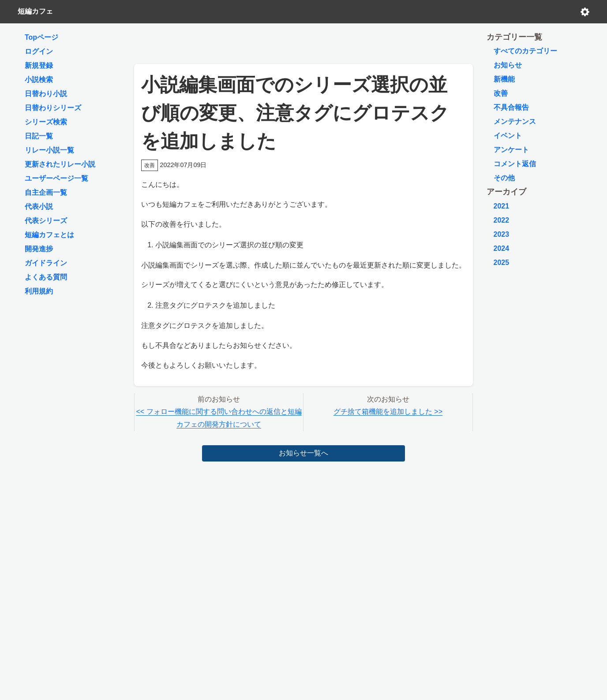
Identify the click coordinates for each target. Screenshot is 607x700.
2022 (502, 220)
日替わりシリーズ (53, 108)
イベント (508, 136)
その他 (504, 178)
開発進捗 (39, 249)
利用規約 (39, 291)
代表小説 (39, 207)
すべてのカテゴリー (525, 51)
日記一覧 (39, 136)
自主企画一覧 (46, 192)
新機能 (504, 79)
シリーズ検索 (46, 122)
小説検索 (39, 80)
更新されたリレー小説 (60, 164)
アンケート (511, 150)
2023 (502, 234)
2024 (502, 248)
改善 (501, 93)
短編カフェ (35, 11)
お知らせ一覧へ (303, 453)
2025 (502, 262)
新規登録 (39, 65)
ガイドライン (46, 263)
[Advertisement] (303, 41)
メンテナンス (515, 121)
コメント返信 (515, 164)
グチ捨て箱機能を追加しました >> (388, 411)
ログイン (39, 51)
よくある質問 (46, 277)
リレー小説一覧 (49, 150)
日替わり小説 (46, 94)
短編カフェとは (49, 235)
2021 (502, 206)
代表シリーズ (46, 221)
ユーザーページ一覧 (56, 178)
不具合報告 (511, 107)
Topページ (41, 37)
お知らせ (508, 65)
